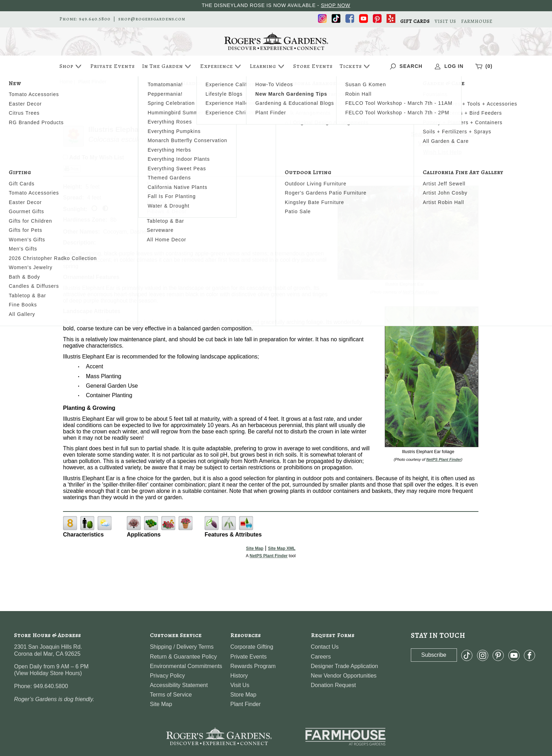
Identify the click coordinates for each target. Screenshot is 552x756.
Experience (221, 66)
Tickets (356, 66)
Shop (71, 66)
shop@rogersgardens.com (152, 19)
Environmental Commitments (186, 666)
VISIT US (446, 21)
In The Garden (167, 66)
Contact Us (325, 647)
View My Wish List (443, 143)
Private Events (112, 66)
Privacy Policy (168, 676)
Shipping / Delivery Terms (182, 647)
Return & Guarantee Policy (183, 657)
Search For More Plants (442, 134)
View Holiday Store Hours (48, 673)
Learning (268, 66)
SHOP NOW (335, 5)
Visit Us (240, 685)
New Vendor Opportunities (344, 676)
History (239, 676)
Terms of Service (171, 695)
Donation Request (333, 685)
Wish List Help (443, 152)
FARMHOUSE (477, 21)
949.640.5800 (95, 19)
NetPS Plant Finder (420, 292)
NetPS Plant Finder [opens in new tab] (269, 556)
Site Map (255, 548)
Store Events (313, 66)
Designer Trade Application (344, 666)
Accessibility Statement (179, 685)
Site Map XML (282, 548)
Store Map (243, 695)
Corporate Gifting (252, 647)
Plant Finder (245, 704)
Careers (321, 657)
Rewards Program (253, 666)
